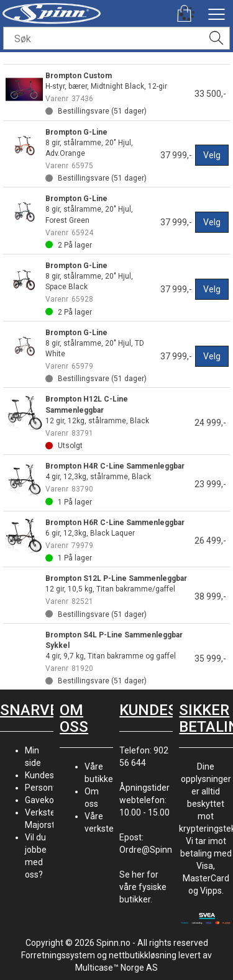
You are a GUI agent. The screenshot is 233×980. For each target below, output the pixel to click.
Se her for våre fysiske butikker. (143, 887)
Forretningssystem (58, 955)
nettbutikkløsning (143, 955)
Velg (212, 155)
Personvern (48, 788)
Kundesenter (50, 775)
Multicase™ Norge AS (116, 968)
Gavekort (43, 800)
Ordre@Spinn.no (152, 850)
